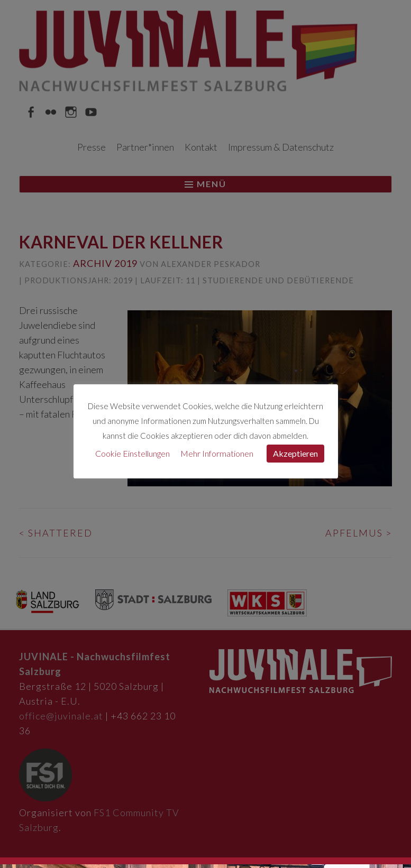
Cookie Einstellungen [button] (133, 453)
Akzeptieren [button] (295, 453)
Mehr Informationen (217, 453)
